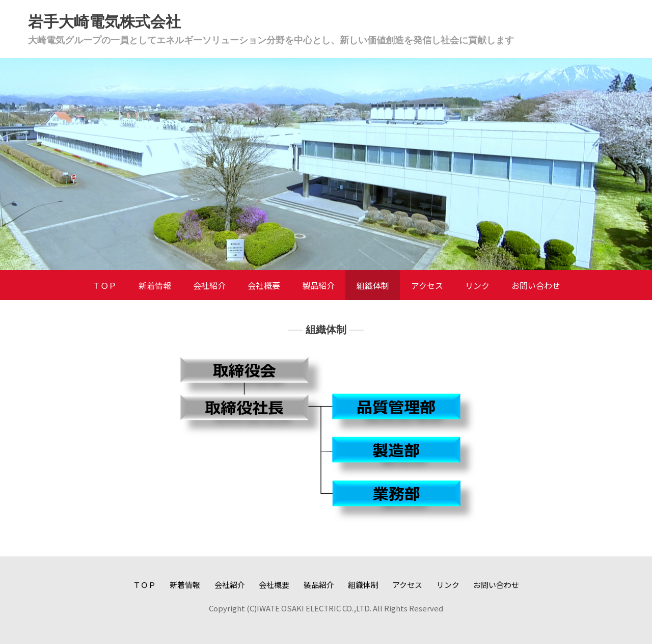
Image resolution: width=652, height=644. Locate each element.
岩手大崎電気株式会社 (104, 22)
